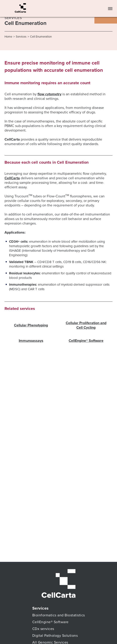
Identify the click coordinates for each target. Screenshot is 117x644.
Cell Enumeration (41, 37)
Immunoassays (31, 341)
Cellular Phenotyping (31, 325)
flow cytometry (49, 94)
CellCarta (12, 178)
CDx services (43, 629)
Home (8, 37)
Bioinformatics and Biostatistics (59, 615)
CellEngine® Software (86, 341)
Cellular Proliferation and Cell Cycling (86, 325)
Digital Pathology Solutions (55, 636)
